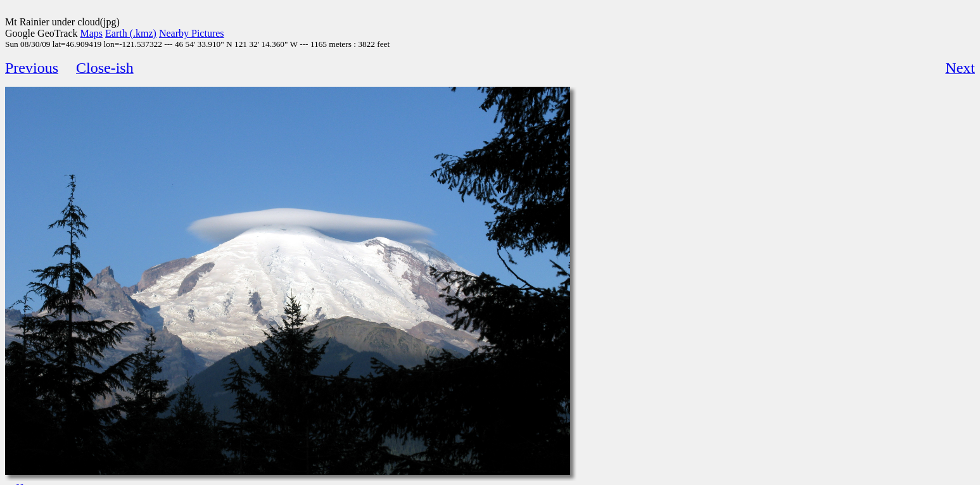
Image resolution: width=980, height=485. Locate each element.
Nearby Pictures (192, 33)
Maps (92, 33)
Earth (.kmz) (131, 33)
